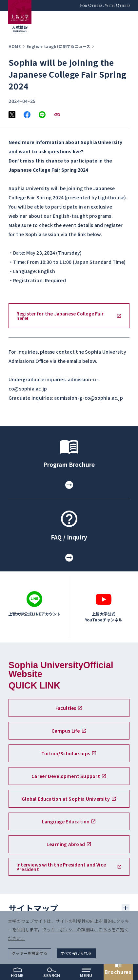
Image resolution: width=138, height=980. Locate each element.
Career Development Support (69, 776)
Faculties (69, 708)
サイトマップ (33, 908)
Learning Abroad (69, 844)
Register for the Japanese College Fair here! (69, 316)
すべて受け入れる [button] (76, 953)
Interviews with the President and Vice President (69, 867)
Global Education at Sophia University (69, 799)
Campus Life (69, 731)
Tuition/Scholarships (69, 753)
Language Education (69, 821)
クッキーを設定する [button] (30, 953)
